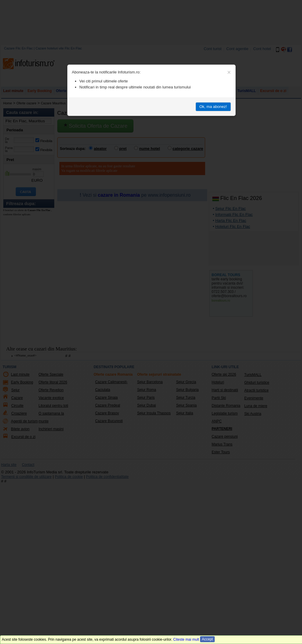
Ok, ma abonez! (213, 107)
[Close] (229, 72)
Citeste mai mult (186, 640)
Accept (207, 639)
